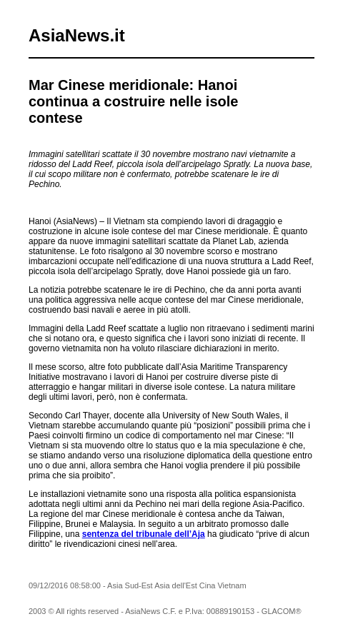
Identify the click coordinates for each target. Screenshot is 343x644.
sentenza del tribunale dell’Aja (144, 534)
